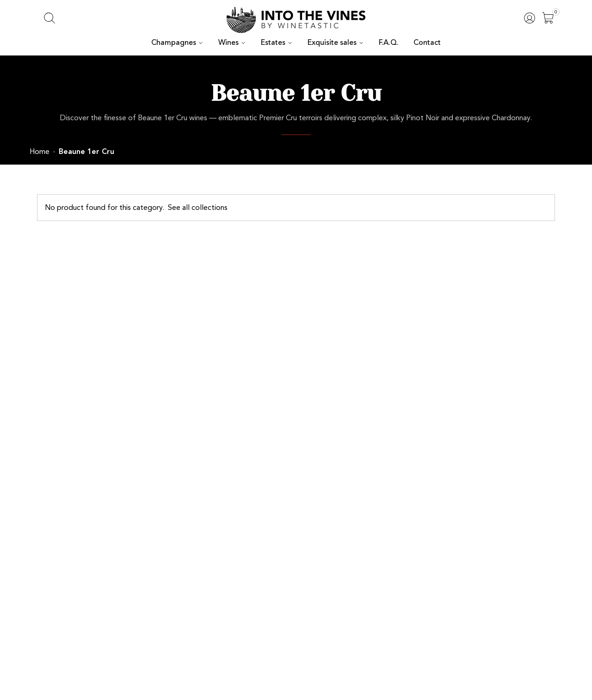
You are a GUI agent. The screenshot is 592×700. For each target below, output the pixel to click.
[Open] (548, 18)
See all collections (180, 207)
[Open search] (49, 18)
